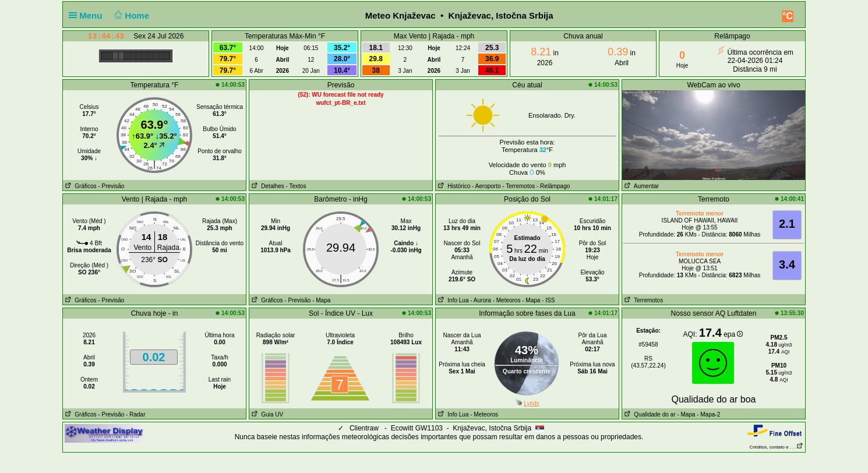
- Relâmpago (553, 186)
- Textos (296, 186)
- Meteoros (507, 300)
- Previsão (111, 186)
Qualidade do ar (649, 414)
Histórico (453, 186)
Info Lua (452, 300)
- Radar (135, 414)
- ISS (548, 300)
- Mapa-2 (708, 414)
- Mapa (321, 300)
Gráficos (80, 186)
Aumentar (641, 186)
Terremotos (643, 300)
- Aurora (481, 300)
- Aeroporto (486, 186)
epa (733, 334)
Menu (88, 15)
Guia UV (266, 414)
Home (131, 15)
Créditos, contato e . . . (777, 447)
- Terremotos (518, 186)
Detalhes (267, 186)
